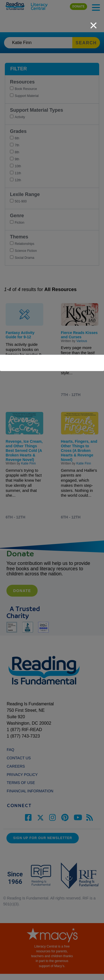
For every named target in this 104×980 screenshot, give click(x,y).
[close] (94, 23)
